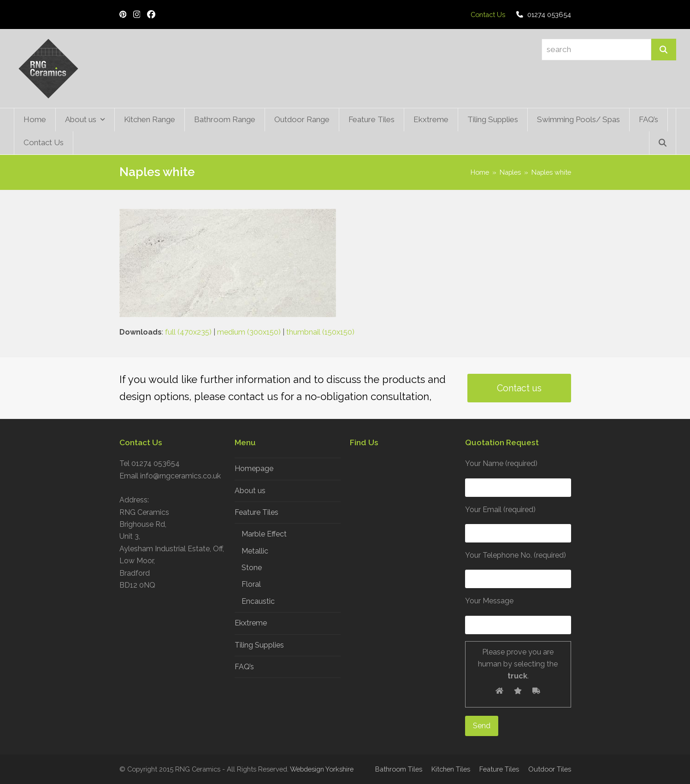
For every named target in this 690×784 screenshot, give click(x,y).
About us (250, 491)
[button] (663, 143)
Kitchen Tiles (451, 769)
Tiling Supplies (259, 645)
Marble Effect (264, 534)
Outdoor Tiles (550, 769)
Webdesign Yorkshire (322, 769)
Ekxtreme (251, 623)
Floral (251, 584)
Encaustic (258, 601)
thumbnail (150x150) (320, 332)
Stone (252, 568)
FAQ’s (244, 667)
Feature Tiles (257, 512)
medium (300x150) (249, 332)
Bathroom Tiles (399, 769)
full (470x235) (188, 332)
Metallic (255, 551)
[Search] (664, 50)
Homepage (254, 469)
